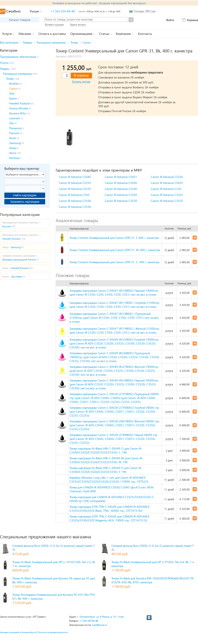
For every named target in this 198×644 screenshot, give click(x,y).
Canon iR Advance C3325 (167, 195)
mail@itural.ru (100, 625)
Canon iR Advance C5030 (121, 183)
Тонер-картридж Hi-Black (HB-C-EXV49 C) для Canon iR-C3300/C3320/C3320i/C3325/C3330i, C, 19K (106, 450)
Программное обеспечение (18, 57)
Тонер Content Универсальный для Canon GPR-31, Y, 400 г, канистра (114, 238)
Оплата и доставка (52, 34)
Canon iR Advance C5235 (75, 189)
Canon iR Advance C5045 (75, 177)
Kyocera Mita (18, 113)
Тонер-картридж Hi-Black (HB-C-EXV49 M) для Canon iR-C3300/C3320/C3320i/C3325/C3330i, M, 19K (106, 460)
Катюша (14, 158)
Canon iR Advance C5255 (75, 183)
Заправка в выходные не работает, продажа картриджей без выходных (99, 3)
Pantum (14, 133)
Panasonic (16, 128)
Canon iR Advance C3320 (121, 195)
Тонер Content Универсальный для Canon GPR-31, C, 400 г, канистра (114, 262)
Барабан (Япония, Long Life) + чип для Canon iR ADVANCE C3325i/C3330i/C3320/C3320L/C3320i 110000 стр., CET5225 (109, 479)
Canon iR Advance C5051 (121, 177)
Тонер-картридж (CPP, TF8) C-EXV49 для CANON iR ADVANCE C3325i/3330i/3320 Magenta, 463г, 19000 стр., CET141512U (110, 518)
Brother (14, 83)
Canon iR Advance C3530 (75, 207)
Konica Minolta (19, 108)
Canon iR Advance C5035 (167, 183)
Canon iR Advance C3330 (75, 201)
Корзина (193, 20)
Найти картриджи (25, 195)
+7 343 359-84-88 (63, 11)
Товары (28, 42)
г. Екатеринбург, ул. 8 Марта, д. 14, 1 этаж (101, 617)
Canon (87, 42)
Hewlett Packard (19, 103)
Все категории (9, 42)
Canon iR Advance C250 (166, 189)
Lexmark (15, 118)
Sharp (13, 148)
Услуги (4, 63)
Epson (13, 98)
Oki (11, 123)
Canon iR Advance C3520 (121, 201)
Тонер (74, 42)
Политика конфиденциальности (53, 632)
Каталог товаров (20, 20)
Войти (170, 20)
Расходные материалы (51, 42)
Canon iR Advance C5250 (167, 177)
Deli (12, 93)
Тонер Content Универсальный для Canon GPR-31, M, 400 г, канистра (115, 250)
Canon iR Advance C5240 (121, 189)
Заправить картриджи (25, 202)
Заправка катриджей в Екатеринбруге (18, 632)
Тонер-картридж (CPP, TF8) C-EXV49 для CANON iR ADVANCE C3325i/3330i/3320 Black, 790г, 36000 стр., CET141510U (110, 509)
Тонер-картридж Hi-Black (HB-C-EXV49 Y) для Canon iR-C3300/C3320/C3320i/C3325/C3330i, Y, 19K (106, 470)
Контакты (145, 34)
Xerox (13, 153)
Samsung (15, 143)
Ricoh (13, 138)
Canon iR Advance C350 (74, 195)
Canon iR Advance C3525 (167, 201)
